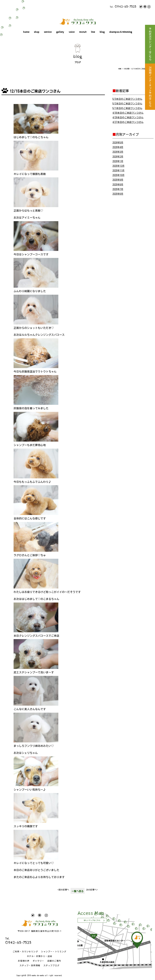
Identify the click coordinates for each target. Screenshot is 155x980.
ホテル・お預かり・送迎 (39, 956)
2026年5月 (118, 143)
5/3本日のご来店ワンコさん (127, 99)
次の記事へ (92, 890)
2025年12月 (118, 166)
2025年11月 (118, 171)
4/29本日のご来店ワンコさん (128, 117)
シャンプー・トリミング (54, 952)
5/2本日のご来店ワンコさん (127, 104)
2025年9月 (118, 180)
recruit (83, 32)
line (93, 32)
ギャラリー (38, 961)
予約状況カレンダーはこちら (150, 44)
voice (72, 32)
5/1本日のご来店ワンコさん (127, 108)
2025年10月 (118, 175)
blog (102, 32)
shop (37, 32)
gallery (60, 32)
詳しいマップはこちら (92, 920)
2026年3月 (118, 152)
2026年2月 (118, 157)
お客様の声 (24, 961)
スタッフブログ (51, 966)
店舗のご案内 (54, 961)
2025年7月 (118, 189)
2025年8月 (118, 185)
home (26, 32)
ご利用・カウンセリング (25, 952)
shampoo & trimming (121, 32)
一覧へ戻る (78, 891)
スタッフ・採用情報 (30, 966)
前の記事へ (63, 890)
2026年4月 (118, 147)
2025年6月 (118, 194)
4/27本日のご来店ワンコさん (128, 122)
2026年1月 (118, 161)
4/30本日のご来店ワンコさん (128, 113)
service (48, 32)
